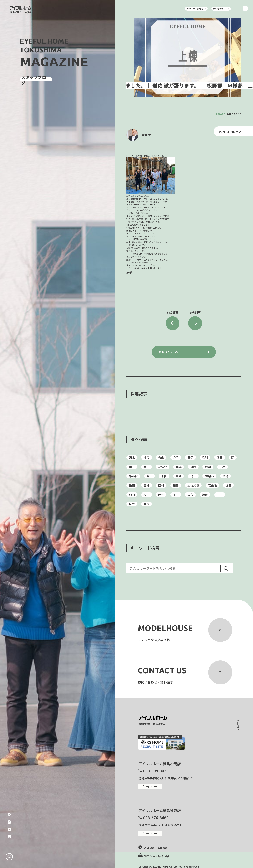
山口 (132, 467)
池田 (193, 476)
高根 (146, 485)
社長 (146, 457)
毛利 (205, 457)
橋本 (179, 467)
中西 (179, 476)
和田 (176, 485)
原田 (132, 495)
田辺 (190, 457)
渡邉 (205, 495)
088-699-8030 (156, 771)
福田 (146, 495)
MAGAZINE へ (230, 131)
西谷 (161, 495)
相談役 (133, 476)
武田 (220, 457)
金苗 (176, 457)
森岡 (193, 467)
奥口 (146, 467)
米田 (164, 476)
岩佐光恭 (193, 485)
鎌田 (149, 476)
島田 (132, 485)
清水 (132, 457)
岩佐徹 (212, 485)
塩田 (229, 485)
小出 (220, 495)
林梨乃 (209, 476)
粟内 (176, 495)
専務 (146, 504)
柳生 (132, 504)
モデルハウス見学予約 (196, 9)
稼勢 (208, 467)
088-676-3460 (156, 818)
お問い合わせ (221, 9)
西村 (161, 485)
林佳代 (163, 467)
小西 (223, 467)
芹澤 (225, 476)
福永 (190, 495)
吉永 (161, 457)
